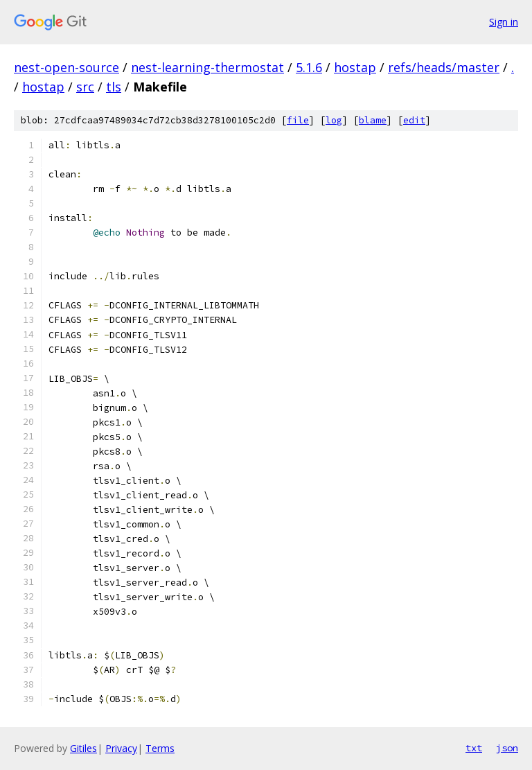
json (507, 748)
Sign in (504, 22)
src (85, 87)
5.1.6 (309, 67)
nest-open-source (66, 67)
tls (114, 87)
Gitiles (83, 748)
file (298, 120)
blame (373, 120)
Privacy (121, 748)
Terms (160, 748)
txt (474, 748)
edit (414, 120)
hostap (355, 67)
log (334, 120)
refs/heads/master (444, 67)
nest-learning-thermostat (207, 67)
